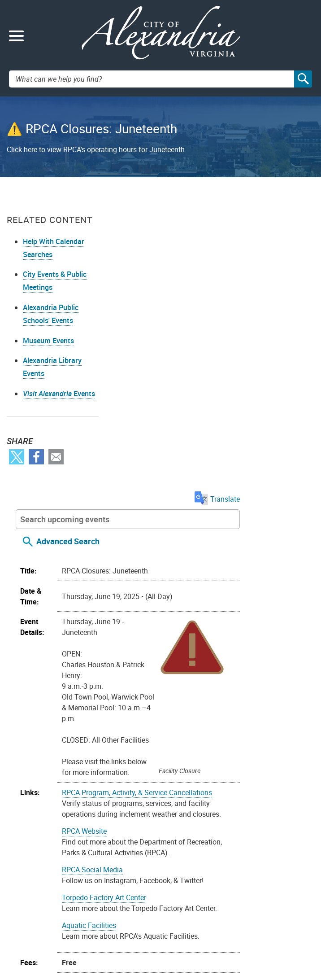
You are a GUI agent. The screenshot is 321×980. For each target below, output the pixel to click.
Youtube (44, 858)
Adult (153, 713)
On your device (183, 784)
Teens (217, 724)
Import (109, 784)
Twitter (17, 512)
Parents (217, 713)
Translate (292, 210)
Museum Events (48, 382)
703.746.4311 (60, 934)
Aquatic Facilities (172, 635)
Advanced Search (151, 252)
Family (191, 713)
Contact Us (29, 922)
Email (56, 512)
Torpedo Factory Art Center (187, 608)
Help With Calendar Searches (38, 270)
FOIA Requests (191, 878)
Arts (171, 713)
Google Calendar (238, 784)
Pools (241, 713)
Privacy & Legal (192, 890)
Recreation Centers (174, 724)
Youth (177, 735)
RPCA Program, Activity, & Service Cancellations (220, 503)
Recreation (270, 713)
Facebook (36, 512)
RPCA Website (167, 541)
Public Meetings (192, 903)
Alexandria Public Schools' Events (47, 349)
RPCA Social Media (175, 580)
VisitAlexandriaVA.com (202, 934)
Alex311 (25, 934)
